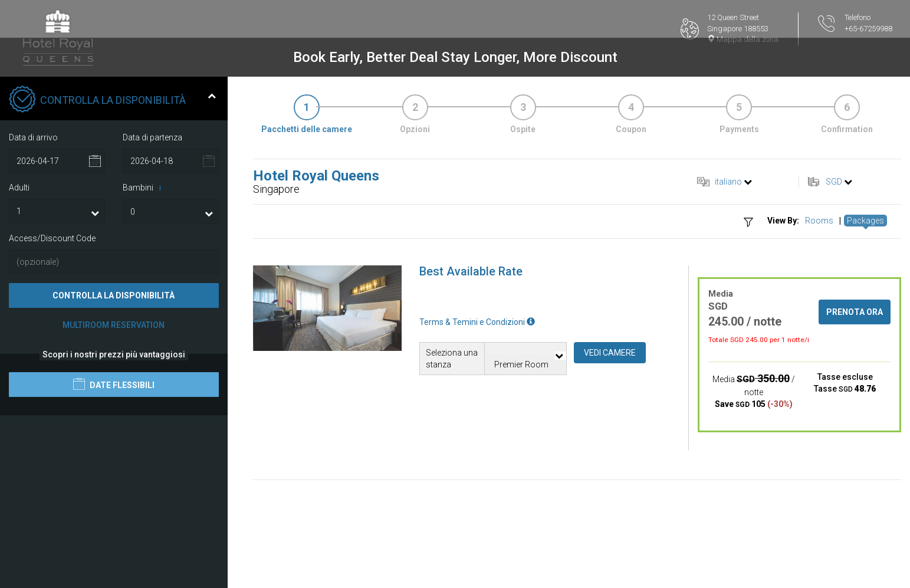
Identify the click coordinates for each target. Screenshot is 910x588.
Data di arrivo (33, 137)
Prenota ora (855, 312)
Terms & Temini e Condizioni (477, 322)
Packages (865, 221)
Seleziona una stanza (452, 359)
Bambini (144, 188)
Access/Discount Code (52, 238)
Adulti (19, 188)
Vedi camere (610, 353)
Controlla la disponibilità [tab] (112, 100)
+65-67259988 (868, 29)
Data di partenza (152, 137)
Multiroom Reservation (114, 325)
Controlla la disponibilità (114, 295)
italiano (728, 182)
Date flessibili (114, 384)
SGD (834, 182)
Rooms (819, 221)
